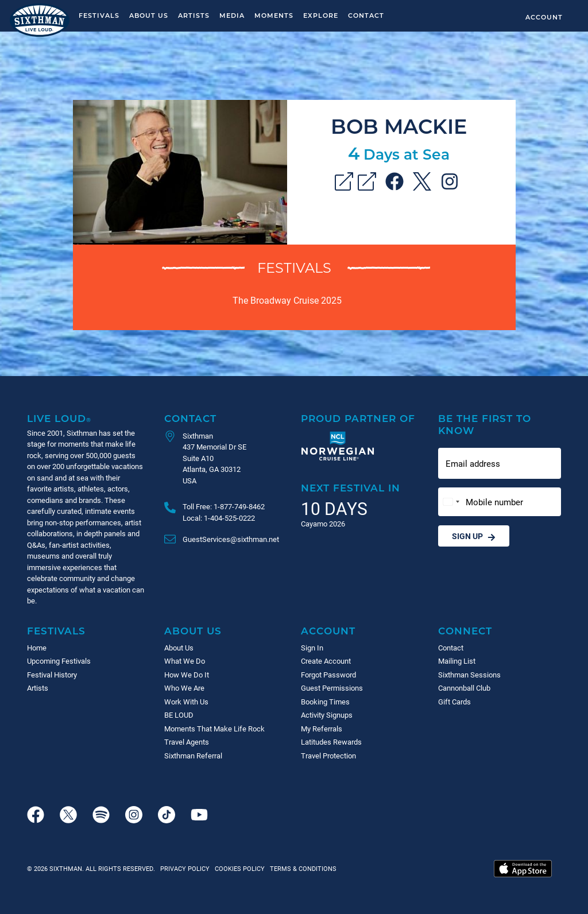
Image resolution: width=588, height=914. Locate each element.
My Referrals (322, 729)
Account (544, 17)
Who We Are (184, 688)
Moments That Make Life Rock (214, 729)
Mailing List (457, 661)
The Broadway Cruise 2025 (287, 300)
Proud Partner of (358, 418)
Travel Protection (328, 756)
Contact (366, 15)
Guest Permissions (332, 688)
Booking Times (325, 702)
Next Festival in (351, 488)
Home (37, 648)
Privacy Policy (185, 868)
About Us (149, 15)
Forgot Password (328, 675)
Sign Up (474, 536)
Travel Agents (187, 742)
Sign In (312, 648)
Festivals (99, 15)
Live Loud (59, 418)
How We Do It (187, 675)
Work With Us (186, 702)
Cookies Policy (238, 868)
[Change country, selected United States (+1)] (451, 502)
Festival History (52, 675)
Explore (321, 15)
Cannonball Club (464, 688)
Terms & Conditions (301, 868)
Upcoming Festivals (59, 661)
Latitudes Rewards (331, 742)
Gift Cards (454, 702)
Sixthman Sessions (469, 675)
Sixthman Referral (193, 756)
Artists (194, 15)
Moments (274, 15)
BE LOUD (179, 715)
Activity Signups (327, 715)
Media (232, 15)
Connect (465, 631)
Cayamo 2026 (323, 524)
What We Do (185, 661)
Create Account (326, 661)
